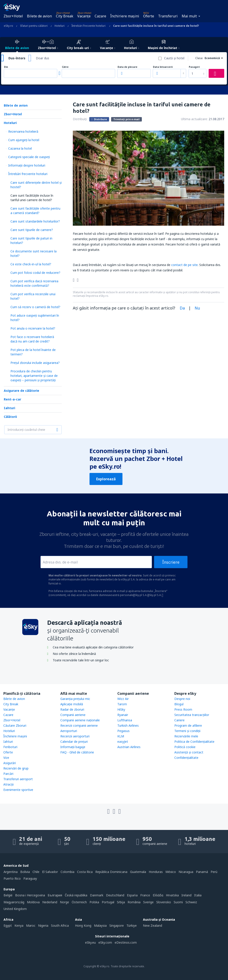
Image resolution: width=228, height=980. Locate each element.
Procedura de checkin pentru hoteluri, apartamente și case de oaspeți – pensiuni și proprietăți (34, 376)
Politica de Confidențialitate (194, 742)
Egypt (8, 925)
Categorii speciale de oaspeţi (29, 157)
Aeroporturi (69, 731)
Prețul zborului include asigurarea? (35, 363)
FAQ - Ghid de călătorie (77, 752)
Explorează (106, 479)
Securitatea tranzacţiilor (192, 715)
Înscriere (171, 562)
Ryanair (123, 715)
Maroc (31, 925)
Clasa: (199, 58)
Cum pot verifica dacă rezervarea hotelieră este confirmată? (34, 283)
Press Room (183, 709)
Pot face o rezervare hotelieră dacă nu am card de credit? (32, 339)
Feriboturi (10, 747)
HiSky (121, 709)
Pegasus (123, 731)
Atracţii (8, 784)
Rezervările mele (186, 736)
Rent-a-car (12, 399)
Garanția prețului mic (75, 699)
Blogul (179, 704)
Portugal (108, 902)
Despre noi (182, 699)
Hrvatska (172, 895)
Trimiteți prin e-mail (126, 119)
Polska (94, 902)
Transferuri (168, 16)
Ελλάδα (158, 895)
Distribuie (99, 119)
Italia (198, 895)
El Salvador (50, 872)
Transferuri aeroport (18, 779)
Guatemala (138, 872)
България (55, 895)
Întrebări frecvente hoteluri (28, 174)
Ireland (186, 895)
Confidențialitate (186, 758)
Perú (214, 872)
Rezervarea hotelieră (23, 131)
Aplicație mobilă (72, 704)
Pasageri (194, 67)
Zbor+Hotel (13, 16)
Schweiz (191, 902)
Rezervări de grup (16, 768)
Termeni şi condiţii (187, 731)
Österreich (79, 902)
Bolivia (25, 872)
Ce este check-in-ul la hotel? (31, 264)
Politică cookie (185, 747)
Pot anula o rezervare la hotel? (33, 328)
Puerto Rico (12, 878)
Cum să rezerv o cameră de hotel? (35, 307)
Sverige (148, 902)
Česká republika (76, 895)
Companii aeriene (73, 715)
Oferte (149, 16)
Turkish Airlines (128, 725)
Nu (197, 308)
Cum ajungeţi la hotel (24, 140)
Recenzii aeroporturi (75, 736)
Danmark (97, 895)
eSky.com (105, 942)
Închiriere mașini (125, 16)
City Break (65, 16)
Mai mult (189, 16)
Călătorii (10, 417)
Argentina (11, 872)
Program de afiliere (188, 725)
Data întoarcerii (163, 67)
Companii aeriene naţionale (80, 720)
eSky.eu (90, 942)
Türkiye (132, 925)
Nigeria (43, 925)
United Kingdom (15, 909)
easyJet (123, 742)
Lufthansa (125, 720)
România (134, 902)
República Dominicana (111, 872)
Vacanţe (84, 16)
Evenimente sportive (18, 790)
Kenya (19, 925)
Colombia (67, 872)
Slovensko (164, 902)
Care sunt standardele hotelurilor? (35, 221)
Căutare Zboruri (15, 725)
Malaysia (100, 925)
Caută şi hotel (174, 58)
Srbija (121, 902)
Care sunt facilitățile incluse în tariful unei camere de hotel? (32, 198)
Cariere (179, 720)
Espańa (132, 895)
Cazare (100, 16)
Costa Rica (85, 872)
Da (182, 308)
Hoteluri (10, 123)
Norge (64, 902)
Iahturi (9, 408)
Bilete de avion (39, 16)
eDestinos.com (126, 942)
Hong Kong (83, 925)
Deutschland (115, 895)
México (171, 872)
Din (6, 67)
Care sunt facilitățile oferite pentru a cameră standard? (35, 211)
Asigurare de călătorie (21, 391)
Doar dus (43, 58)
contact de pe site (184, 265)
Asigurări (10, 763)
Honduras (156, 872)
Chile (36, 872)
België (8, 895)
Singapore (117, 925)
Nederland (50, 902)
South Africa (60, 925)
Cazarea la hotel (20, 148)
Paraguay (30, 878)
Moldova (33, 902)
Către (65, 67)
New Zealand (153, 925)
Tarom (122, 704)
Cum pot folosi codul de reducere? (35, 273)
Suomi (178, 902)
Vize (6, 758)
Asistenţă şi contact (189, 752)
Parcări (8, 774)
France (145, 895)
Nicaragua (186, 872)
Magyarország (14, 902)
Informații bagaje (73, 747)
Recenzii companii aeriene (79, 725)
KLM (121, 736)
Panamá (202, 872)
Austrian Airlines (129, 747)
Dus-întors (17, 58)
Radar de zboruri (72, 709)
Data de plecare (127, 67)
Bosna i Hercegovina (30, 895)
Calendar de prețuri (74, 742)
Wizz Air (123, 699)
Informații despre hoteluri (27, 165)
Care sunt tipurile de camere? (32, 230)
